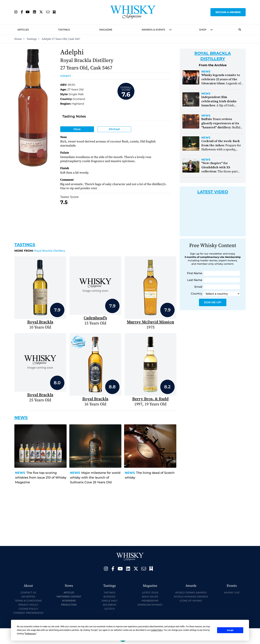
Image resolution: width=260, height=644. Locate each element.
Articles (23, 30)
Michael (114, 129)
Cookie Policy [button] (156, 630)
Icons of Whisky (191, 601)
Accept (230, 630)
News (20, 473)
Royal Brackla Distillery (40, 251)
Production (69, 605)
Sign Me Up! (213, 302)
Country (197, 294)
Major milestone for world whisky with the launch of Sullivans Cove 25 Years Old (95, 478)
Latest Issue (150, 593)
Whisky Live (232, 593)
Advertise (28, 597)
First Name (195, 273)
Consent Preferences (28, 613)
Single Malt (110, 601)
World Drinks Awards (191, 593)
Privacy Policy (28, 605)
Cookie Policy (28, 609)
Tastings (64, 30)
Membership (150, 601)
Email (198, 287)
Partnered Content (69, 597)
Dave (77, 129)
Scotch (110, 609)
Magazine (106, 30)
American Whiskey (150, 605)
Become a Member (228, 12)
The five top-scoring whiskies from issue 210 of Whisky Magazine (41, 478)
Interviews (69, 601)
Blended (110, 597)
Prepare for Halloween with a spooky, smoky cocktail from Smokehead (221, 149)
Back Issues (150, 597)
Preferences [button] (30, 634)
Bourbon (110, 605)
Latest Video (213, 192)
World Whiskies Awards (191, 597)
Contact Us (28, 593)
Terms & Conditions (28, 601)
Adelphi (66, 76)
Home (18, 39)
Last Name (195, 280)
